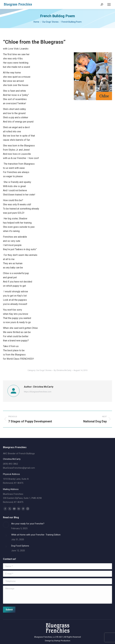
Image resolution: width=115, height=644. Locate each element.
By (63, 370)
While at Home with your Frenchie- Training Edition (36, 535)
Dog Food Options (20, 546)
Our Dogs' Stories (44, 370)
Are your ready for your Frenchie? (28, 524)
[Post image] (6, 525)
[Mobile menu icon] (109, 4)
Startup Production (62, 641)
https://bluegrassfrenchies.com (38, 392)
